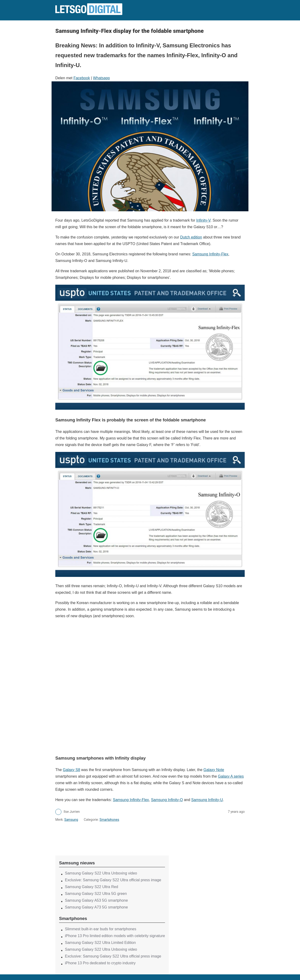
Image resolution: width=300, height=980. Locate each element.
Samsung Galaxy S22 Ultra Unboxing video (101, 873)
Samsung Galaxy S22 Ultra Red (92, 887)
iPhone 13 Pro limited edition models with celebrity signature (115, 936)
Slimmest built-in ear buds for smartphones (101, 929)
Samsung (71, 820)
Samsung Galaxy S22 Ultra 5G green (96, 894)
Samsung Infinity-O (167, 800)
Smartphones (109, 820)
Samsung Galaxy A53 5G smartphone (96, 900)
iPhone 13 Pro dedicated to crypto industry (100, 963)
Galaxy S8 (71, 770)
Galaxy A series (231, 776)
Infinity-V (203, 220)
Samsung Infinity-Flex (210, 254)
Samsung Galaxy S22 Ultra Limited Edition (100, 943)
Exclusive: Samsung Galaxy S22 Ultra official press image (113, 880)
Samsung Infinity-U (207, 800)
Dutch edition (191, 237)
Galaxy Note (214, 770)
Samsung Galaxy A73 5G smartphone (96, 907)
